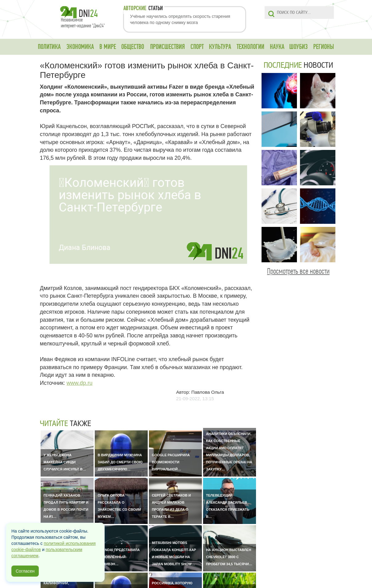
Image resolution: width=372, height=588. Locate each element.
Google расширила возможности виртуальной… (171, 462)
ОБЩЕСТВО (133, 47)
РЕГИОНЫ (324, 47)
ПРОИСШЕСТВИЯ (168, 47)
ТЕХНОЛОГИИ (250, 47)
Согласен (25, 571)
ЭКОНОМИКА (80, 47)
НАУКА (277, 47)
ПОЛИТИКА (49, 47)
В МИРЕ (108, 47)
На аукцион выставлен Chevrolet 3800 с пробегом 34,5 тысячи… (229, 557)
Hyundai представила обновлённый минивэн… (119, 557)
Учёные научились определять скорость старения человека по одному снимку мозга (180, 19)
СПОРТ (197, 47)
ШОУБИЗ (298, 47)
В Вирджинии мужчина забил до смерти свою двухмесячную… (120, 462)
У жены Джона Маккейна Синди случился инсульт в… (65, 462)
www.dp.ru (79, 383)
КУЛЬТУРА (220, 47)
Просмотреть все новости (298, 271)
